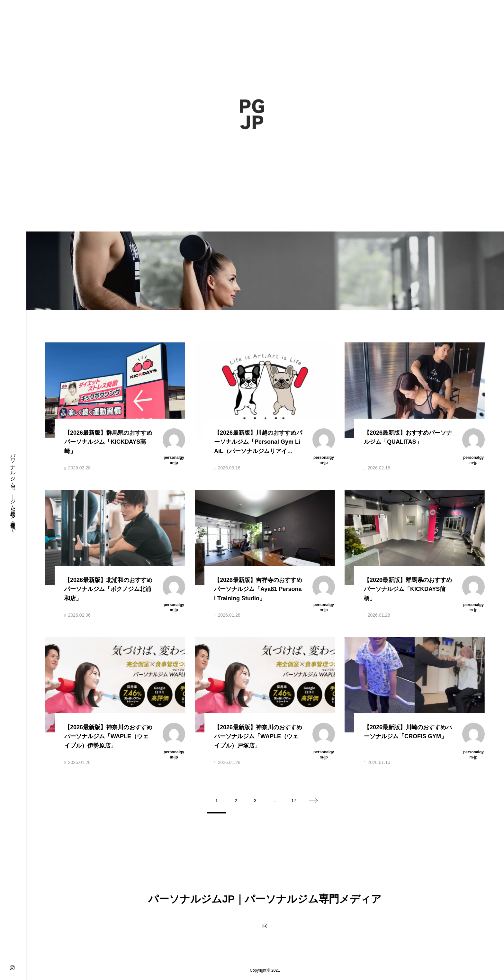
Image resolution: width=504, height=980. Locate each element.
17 (294, 801)
